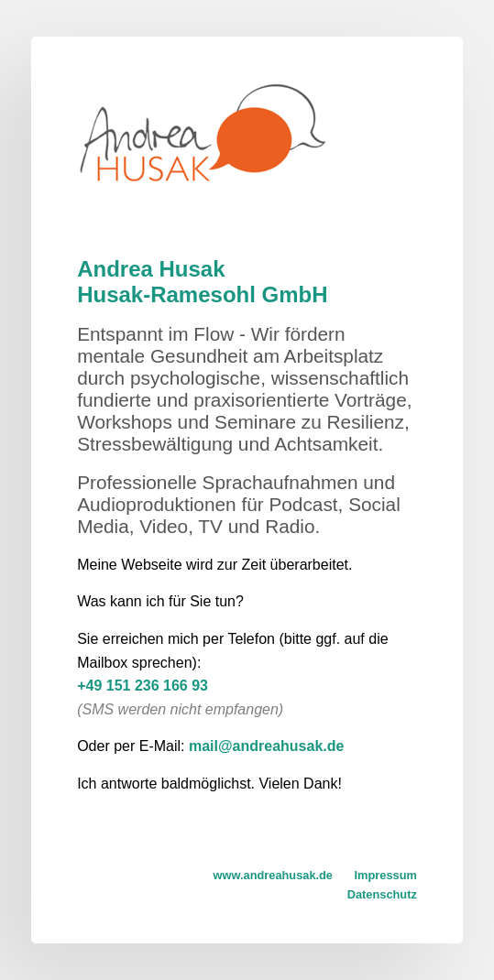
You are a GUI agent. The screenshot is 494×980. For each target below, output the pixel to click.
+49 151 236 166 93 (143, 686)
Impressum (386, 875)
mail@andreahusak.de (266, 746)
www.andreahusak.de (273, 875)
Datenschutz (382, 894)
